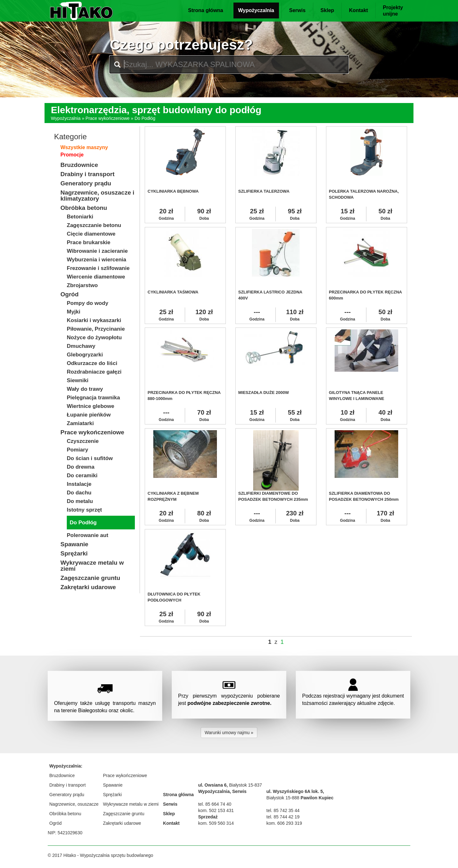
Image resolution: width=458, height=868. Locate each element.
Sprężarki (112, 795)
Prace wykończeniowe (108, 118)
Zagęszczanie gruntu (124, 814)
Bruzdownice (62, 775)
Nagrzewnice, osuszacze (74, 804)
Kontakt (358, 10)
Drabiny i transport (67, 785)
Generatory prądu (67, 795)
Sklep (327, 10)
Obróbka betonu (65, 814)
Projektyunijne (393, 11)
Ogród (56, 823)
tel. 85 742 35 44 (283, 810)
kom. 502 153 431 (216, 810)
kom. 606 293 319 (284, 823)
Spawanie (113, 785)
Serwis (297, 10)
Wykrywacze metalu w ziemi (131, 804)
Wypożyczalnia (256, 10)
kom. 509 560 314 (216, 823)
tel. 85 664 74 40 (215, 804)
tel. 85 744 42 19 (283, 817)
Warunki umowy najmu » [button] (229, 733)
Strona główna (205, 10)
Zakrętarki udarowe (122, 823)
